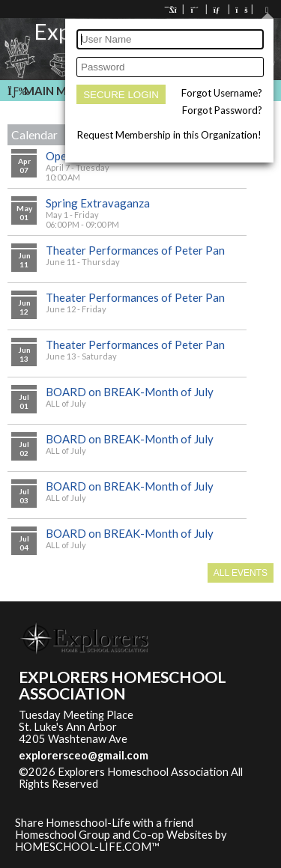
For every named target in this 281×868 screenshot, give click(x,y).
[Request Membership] (195, 9)
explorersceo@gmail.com (84, 755)
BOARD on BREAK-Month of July (130, 392)
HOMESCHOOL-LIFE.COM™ (87, 847)
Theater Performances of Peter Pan (135, 250)
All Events (241, 573)
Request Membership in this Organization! (169, 135)
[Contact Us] (218, 9)
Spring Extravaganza (98, 203)
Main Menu (49, 91)
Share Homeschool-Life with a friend (104, 823)
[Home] (172, 9)
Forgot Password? (222, 110)
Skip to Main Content (163, 784)
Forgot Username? (222, 93)
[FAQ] (241, 9)
